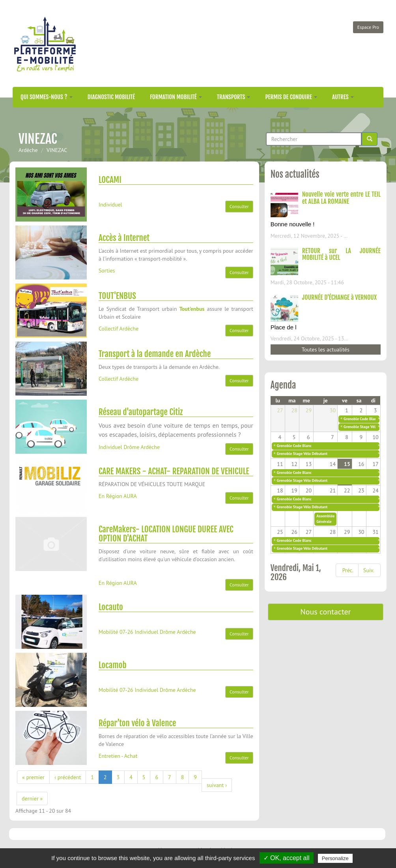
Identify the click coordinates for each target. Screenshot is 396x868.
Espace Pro (368, 27)
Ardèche (28, 150)
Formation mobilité (176, 97)
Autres (343, 97)
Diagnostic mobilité (111, 97)
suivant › (217, 785)
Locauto (111, 607)
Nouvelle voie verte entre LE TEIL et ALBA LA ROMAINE (341, 198)
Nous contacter (325, 612)
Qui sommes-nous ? (47, 97)
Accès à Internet (124, 238)
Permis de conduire (291, 97)
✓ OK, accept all (287, 858)
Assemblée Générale (325, 519)
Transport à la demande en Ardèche (155, 354)
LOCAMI (110, 180)
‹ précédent (68, 777)
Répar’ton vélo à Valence (137, 723)
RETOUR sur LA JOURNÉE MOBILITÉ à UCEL (341, 254)
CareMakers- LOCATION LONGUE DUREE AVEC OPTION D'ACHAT (166, 534)
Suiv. (369, 570)
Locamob (113, 665)
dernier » (32, 798)
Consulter (239, 206)
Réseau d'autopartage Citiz (141, 412)
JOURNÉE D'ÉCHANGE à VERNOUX (339, 297)
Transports (234, 97)
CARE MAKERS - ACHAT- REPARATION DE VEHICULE (174, 471)
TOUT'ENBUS (117, 296)
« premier (33, 777)
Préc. (348, 570)
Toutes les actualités (326, 349)
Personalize (335, 858)
